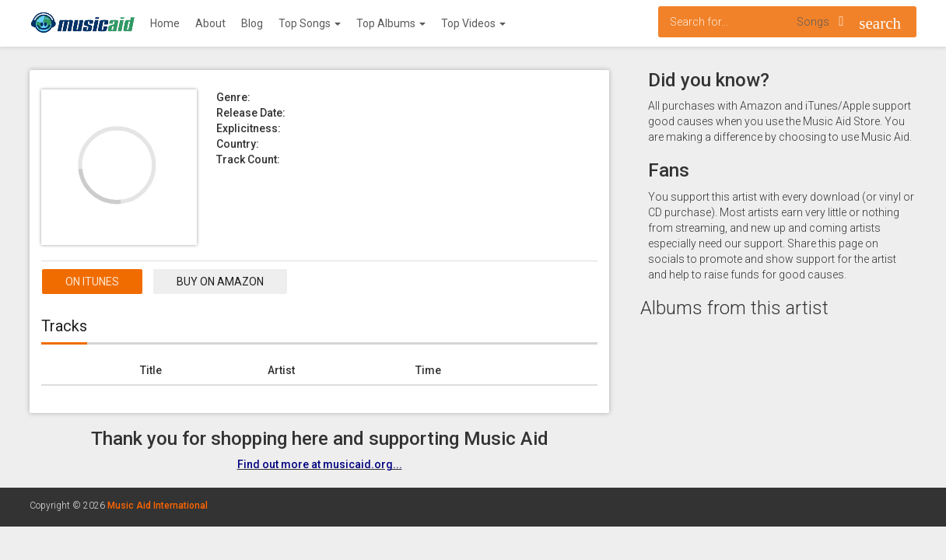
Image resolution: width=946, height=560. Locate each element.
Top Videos (473, 23)
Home (165, 23)
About (210, 23)
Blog (252, 23)
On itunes (92, 282)
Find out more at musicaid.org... (320, 464)
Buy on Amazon (220, 282)
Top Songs (310, 23)
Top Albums (391, 23)
